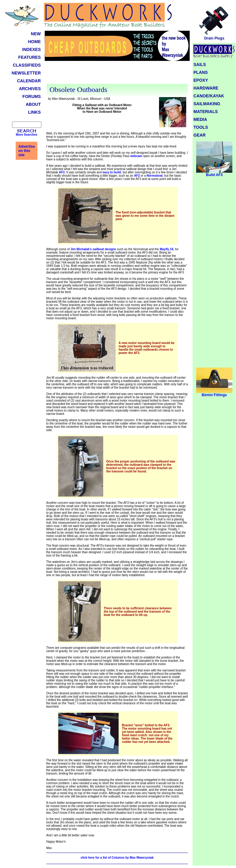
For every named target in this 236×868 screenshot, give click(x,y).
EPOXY (201, 80)
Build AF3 (214, 173)
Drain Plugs (214, 37)
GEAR (199, 135)
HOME (34, 42)
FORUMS (32, 96)
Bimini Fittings (214, 393)
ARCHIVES (30, 89)
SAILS (200, 65)
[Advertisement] (117, 73)
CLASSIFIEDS (27, 65)
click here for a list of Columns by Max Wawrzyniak (117, 858)
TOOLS (201, 127)
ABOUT (33, 104)
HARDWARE (206, 88)
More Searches (26, 135)
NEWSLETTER (26, 73)
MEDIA (200, 119)
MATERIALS (206, 112)
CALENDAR (29, 81)
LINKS (34, 112)
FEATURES (30, 57)
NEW (36, 34)
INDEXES (32, 49)
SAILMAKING (207, 104)
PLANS (201, 72)
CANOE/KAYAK (209, 96)
